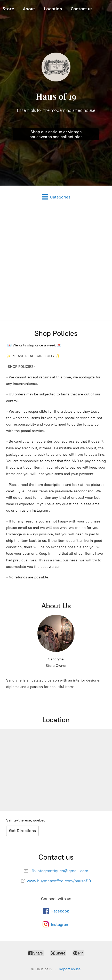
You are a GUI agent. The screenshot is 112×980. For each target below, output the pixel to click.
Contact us (82, 9)
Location (53, 9)
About (29, 9)
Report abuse (70, 969)
